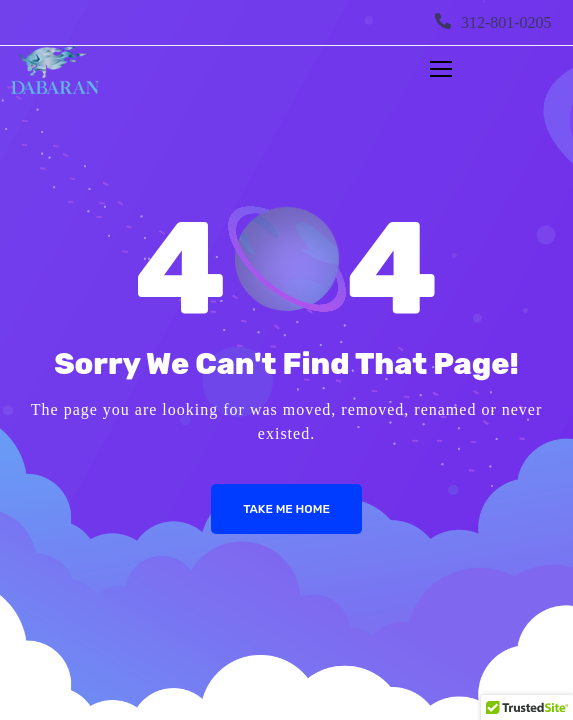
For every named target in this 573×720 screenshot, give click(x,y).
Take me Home (286, 509)
